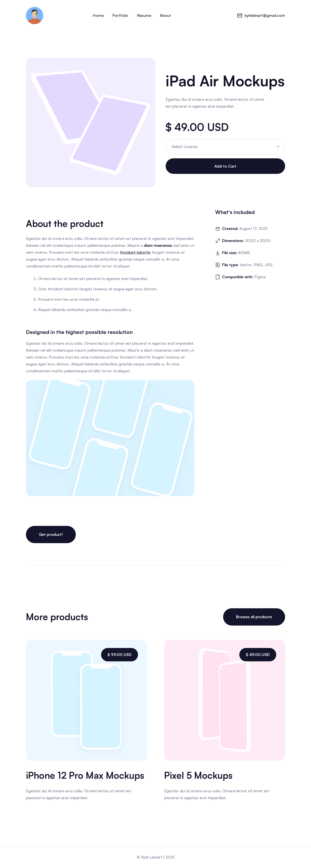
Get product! (51, 534)
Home (98, 15)
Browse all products (254, 617)
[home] (35, 16)
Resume (144, 15)
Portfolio (120, 15)
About (165, 15)
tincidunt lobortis (135, 252)
